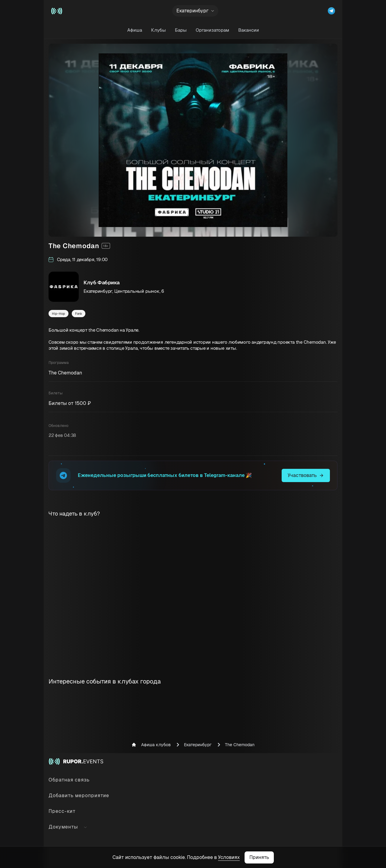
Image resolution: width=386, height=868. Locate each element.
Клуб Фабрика (102, 282)
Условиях (229, 857)
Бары (181, 30)
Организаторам (212, 30)
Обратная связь (69, 780)
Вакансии (249, 30)
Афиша (135, 30)
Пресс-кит (62, 811)
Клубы (158, 30)
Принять (259, 857)
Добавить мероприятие (79, 795)
